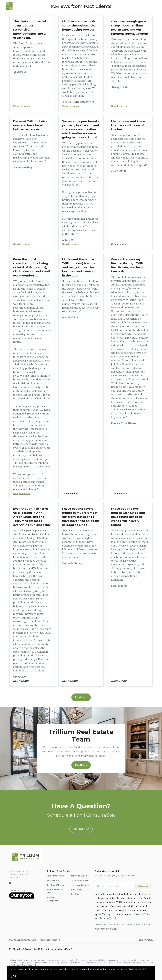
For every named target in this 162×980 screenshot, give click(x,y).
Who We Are (69, 6)
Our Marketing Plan (80, 880)
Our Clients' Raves (55, 885)
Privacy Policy (145, 940)
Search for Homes (49, 6)
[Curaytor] (22, 898)
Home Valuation (87, 6)
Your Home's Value (55, 876)
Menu (126, 6)
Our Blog (75, 894)
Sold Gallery (76, 890)
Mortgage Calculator (81, 885)
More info (142, 969)
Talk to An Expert (79, 876)
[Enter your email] (117, 886)
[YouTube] (10, 883)
